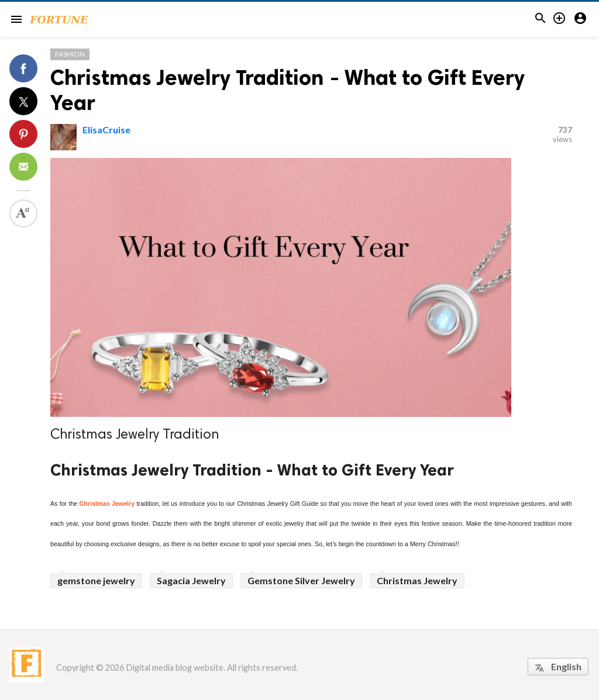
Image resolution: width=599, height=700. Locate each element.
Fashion (70, 54)
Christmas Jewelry (107, 504)
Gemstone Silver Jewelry (301, 580)
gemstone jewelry (96, 580)
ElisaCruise (106, 130)
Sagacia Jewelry (191, 580)
